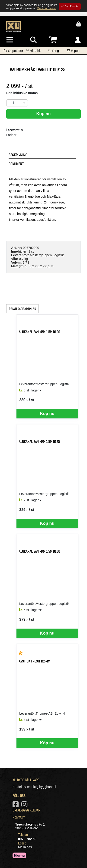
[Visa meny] (10, 40)
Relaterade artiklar (22, 309)
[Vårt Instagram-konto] (25, 806)
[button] (13, 51)
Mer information (46, 8)
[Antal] (13, 103)
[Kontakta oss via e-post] (74, 51)
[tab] (42, 155)
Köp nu (44, 114)
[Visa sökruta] (33, 40)
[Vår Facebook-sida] (16, 806)
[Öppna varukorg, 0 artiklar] (54, 40)
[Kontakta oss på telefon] (53, 51)
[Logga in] (78, 40)
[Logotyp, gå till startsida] (13, 27)
